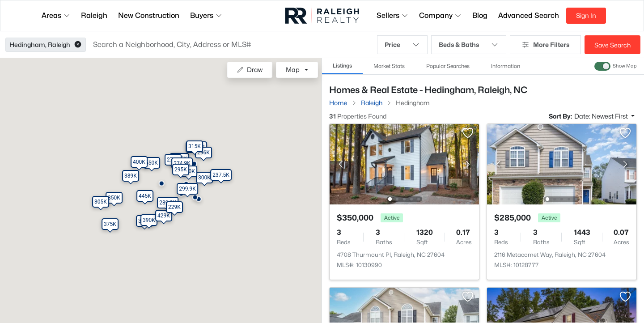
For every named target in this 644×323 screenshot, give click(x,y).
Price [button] (402, 45)
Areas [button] (56, 15)
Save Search (612, 45)
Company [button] (440, 15)
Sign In (586, 15)
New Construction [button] (149, 15)
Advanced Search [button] (529, 15)
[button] (78, 45)
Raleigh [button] (94, 15)
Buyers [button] (206, 15)
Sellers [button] (392, 15)
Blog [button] (480, 15)
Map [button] (293, 70)
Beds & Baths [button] (469, 45)
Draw (250, 70)
